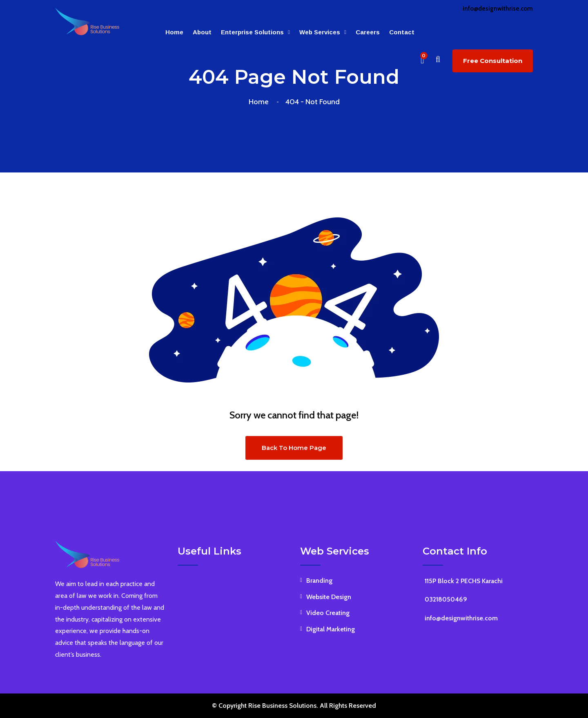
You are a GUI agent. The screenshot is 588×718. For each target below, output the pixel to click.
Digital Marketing (331, 629)
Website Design (329, 597)
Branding (319, 580)
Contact (402, 32)
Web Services (320, 32)
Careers (368, 32)
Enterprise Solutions (252, 32)
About (202, 32)
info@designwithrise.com (498, 9)
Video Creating (328, 613)
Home (174, 32)
